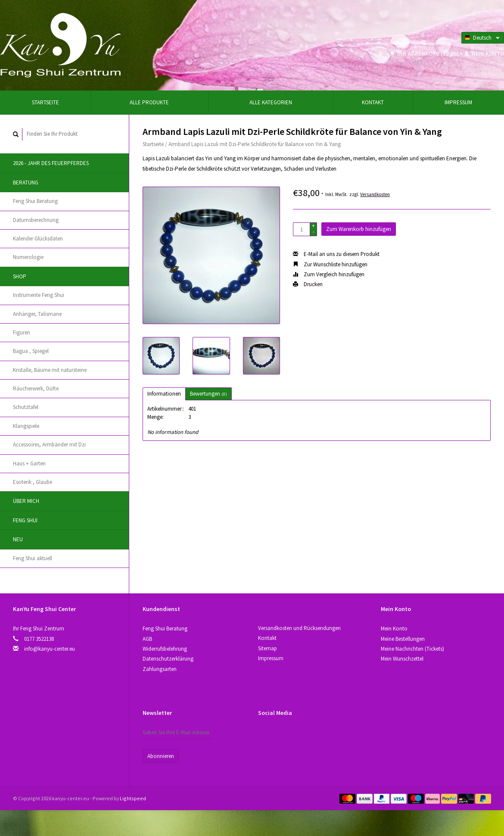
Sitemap (268, 648)
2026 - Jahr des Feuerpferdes (51, 163)
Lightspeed (133, 798)
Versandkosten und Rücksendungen (299, 628)
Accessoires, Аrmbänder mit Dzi (49, 445)
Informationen (164, 394)
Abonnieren (161, 756)
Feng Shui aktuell (33, 558)
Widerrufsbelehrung (165, 649)
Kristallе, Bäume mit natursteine (50, 370)
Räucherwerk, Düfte (36, 388)
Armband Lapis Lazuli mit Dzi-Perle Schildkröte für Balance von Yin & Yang (255, 144)
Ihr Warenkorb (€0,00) (425, 54)
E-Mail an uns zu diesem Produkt (336, 254)
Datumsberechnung (36, 220)
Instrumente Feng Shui (39, 295)
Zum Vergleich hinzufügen (329, 274)
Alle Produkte (149, 102)
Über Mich (26, 501)
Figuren (22, 332)
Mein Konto (484, 54)
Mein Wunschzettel (402, 659)
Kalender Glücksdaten (38, 239)
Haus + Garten (29, 463)
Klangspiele (26, 426)
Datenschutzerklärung (168, 659)
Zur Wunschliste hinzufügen (330, 264)
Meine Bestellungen (403, 639)
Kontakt (373, 102)
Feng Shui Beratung (35, 201)
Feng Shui (25, 520)
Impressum (458, 102)
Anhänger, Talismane (37, 314)
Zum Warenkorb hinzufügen (359, 229)
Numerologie (28, 257)
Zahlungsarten (160, 669)
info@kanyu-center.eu (50, 649)
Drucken (308, 284)
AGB (147, 639)
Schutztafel (26, 407)
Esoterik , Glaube (33, 482)
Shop (20, 276)
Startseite (45, 102)
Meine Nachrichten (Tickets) (412, 649)
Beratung (26, 182)
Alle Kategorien (271, 102)
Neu (18, 539)
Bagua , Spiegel (31, 351)
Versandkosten (375, 194)
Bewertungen (208, 394)
